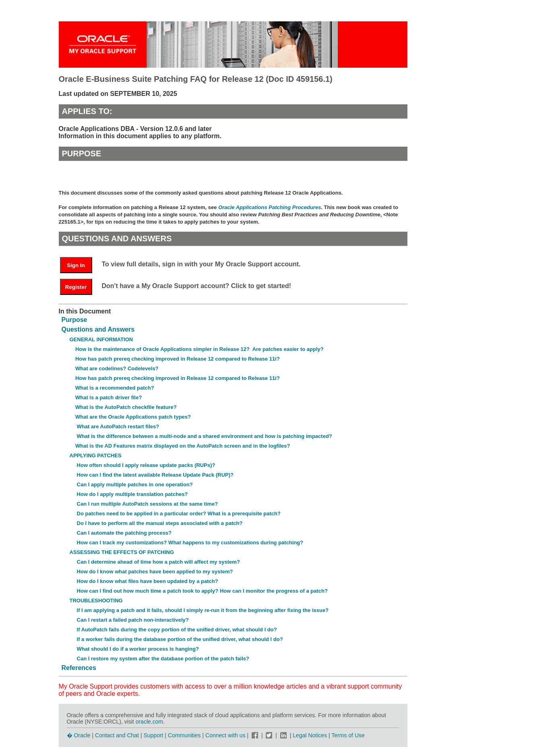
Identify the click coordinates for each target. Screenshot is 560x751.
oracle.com (149, 722)
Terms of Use (348, 735)
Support (153, 735)
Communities (184, 735)
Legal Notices (310, 735)
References (79, 668)
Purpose (74, 320)
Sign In (76, 265)
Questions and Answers (98, 329)
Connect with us (226, 735)
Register (76, 287)
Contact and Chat (117, 735)
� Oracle (79, 735)
